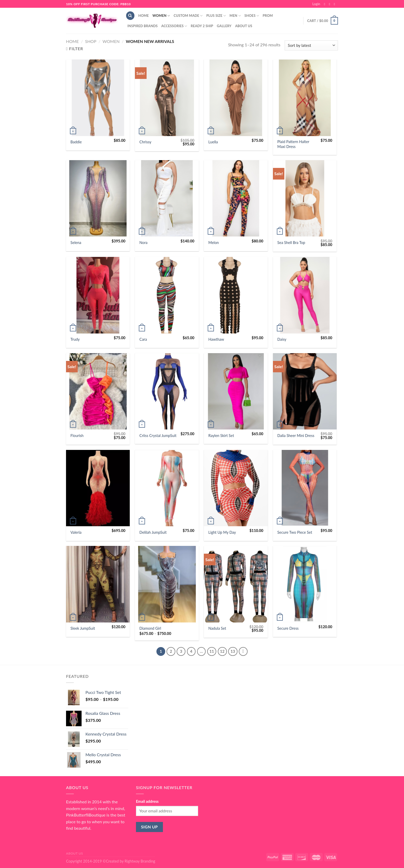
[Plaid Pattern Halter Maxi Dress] (305, 98)
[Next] (243, 651)
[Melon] (236, 198)
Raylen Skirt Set (221, 436)
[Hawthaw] (236, 295)
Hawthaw (216, 339)
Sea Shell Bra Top (291, 243)
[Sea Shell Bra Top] (305, 198)
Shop (91, 41)
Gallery (224, 26)
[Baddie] (98, 98)
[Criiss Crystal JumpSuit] (167, 391)
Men (235, 16)
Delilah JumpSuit (153, 532)
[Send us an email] (335, 4)
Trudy (75, 339)
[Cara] (167, 295)
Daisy (282, 339)
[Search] (130, 16)
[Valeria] (98, 488)
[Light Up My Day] (236, 488)
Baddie (76, 142)
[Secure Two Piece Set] (305, 488)
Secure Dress (288, 628)
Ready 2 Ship (202, 26)
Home (144, 16)
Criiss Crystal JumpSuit (158, 436)
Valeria (76, 532)
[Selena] (98, 198)
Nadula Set (217, 628)
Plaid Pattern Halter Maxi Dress (293, 144)
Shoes (252, 16)
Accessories (174, 26)
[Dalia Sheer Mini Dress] (305, 391)
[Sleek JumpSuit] (98, 584)
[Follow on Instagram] (330, 4)
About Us (244, 26)
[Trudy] (98, 295)
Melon (214, 243)
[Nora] (167, 198)
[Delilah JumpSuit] (167, 488)
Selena (76, 243)
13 (233, 651)
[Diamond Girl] (167, 584)
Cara (143, 339)
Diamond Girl (150, 628)
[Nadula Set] (236, 584)
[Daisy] (305, 295)
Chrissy (145, 142)
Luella (213, 142)
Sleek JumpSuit (83, 628)
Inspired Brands (143, 26)
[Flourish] (98, 391)
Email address (147, 801)
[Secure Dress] (305, 584)
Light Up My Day (222, 532)
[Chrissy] (167, 98)
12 (222, 651)
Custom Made (188, 16)
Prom (268, 16)
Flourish (77, 436)
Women (161, 16)
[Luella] (236, 98)
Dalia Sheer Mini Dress (296, 436)
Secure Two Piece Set (295, 532)
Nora (143, 243)
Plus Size (216, 16)
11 (212, 651)
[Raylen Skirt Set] (236, 391)
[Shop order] (311, 45)
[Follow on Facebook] (326, 4)
